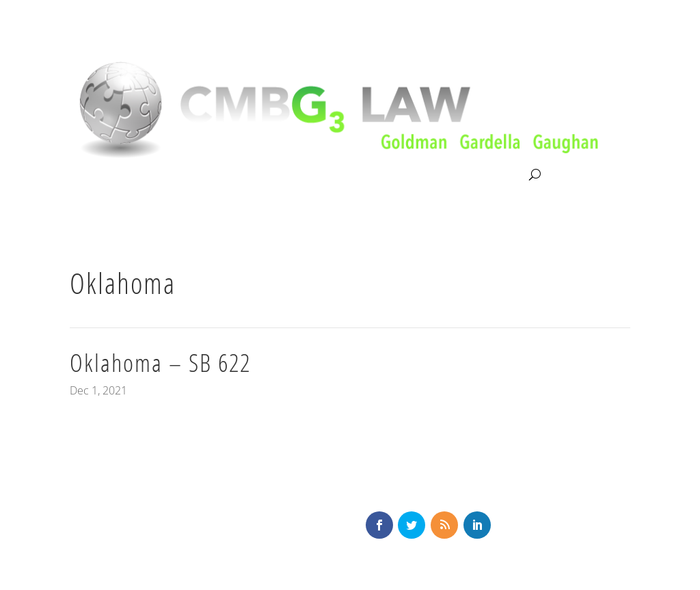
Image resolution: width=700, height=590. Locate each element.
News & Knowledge (404, 175)
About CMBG (99, 176)
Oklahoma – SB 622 (160, 363)
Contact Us (498, 175)
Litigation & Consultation (210, 175)
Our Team (312, 175)
